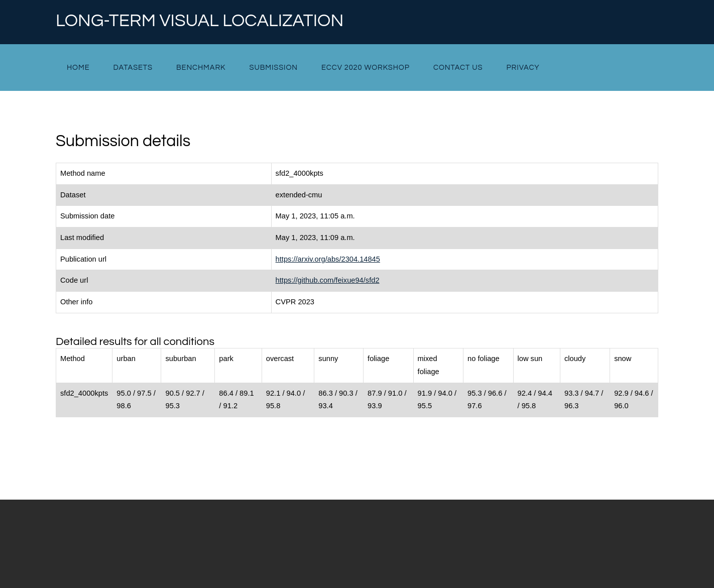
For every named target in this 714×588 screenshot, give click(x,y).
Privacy (523, 68)
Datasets (133, 68)
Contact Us (458, 68)
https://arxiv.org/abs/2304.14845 (328, 259)
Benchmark (201, 68)
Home (78, 68)
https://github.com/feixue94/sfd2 (328, 280)
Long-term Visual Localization (200, 21)
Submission (273, 68)
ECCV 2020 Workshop (366, 68)
